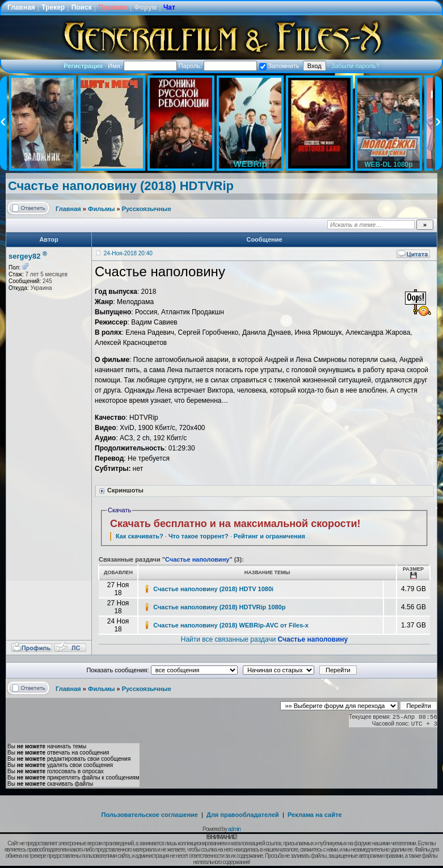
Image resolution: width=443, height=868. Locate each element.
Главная (21, 7)
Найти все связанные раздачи (265, 639)
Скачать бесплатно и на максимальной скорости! (235, 524)
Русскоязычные (147, 209)
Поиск (82, 7)
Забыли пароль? (355, 66)
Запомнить (279, 66)
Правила (113, 7)
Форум (145, 7)
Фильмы (101, 209)
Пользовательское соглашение (150, 815)
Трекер (53, 7)
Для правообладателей (243, 815)
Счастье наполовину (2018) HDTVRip (121, 186)
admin (234, 829)
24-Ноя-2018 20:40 (128, 253)
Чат (169, 7)
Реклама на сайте (315, 815)
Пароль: (218, 66)
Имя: (142, 66)
